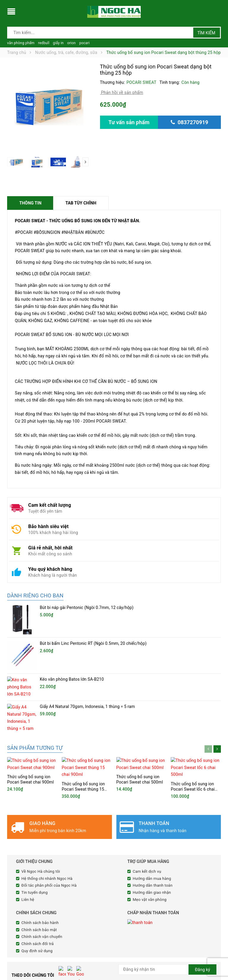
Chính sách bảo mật (39, 856)
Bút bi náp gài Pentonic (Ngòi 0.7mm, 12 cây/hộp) (87, 607)
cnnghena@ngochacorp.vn (45, 957)
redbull (44, 43)
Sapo (167, 975)
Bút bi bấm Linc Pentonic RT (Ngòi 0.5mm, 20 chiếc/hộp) (93, 628)
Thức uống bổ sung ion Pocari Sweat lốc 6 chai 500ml (193, 715)
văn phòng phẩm (21, 43)
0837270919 (41, 949)
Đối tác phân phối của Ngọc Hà (49, 812)
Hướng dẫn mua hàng (152, 804)
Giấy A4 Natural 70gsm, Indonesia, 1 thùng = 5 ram (87, 668)
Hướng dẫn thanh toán (153, 812)
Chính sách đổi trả (38, 870)
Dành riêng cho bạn (35, 595)
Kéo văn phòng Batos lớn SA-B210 (72, 648)
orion (71, 43)
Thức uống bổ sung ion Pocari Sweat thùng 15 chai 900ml (83, 715)
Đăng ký (202, 896)
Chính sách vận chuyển (42, 863)
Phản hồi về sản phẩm (122, 92)
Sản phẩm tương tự (35, 694)
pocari (84, 43)
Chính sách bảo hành (40, 849)
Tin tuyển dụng (35, 818)
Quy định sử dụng (37, 877)
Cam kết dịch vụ (147, 797)
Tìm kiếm (206, 33)
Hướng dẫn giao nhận (152, 818)
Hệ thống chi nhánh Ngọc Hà (47, 804)
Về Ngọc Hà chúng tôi (41, 797)
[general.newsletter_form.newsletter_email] (167, 895)
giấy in (58, 43)
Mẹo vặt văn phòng (150, 825)
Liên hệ (28, 825)
